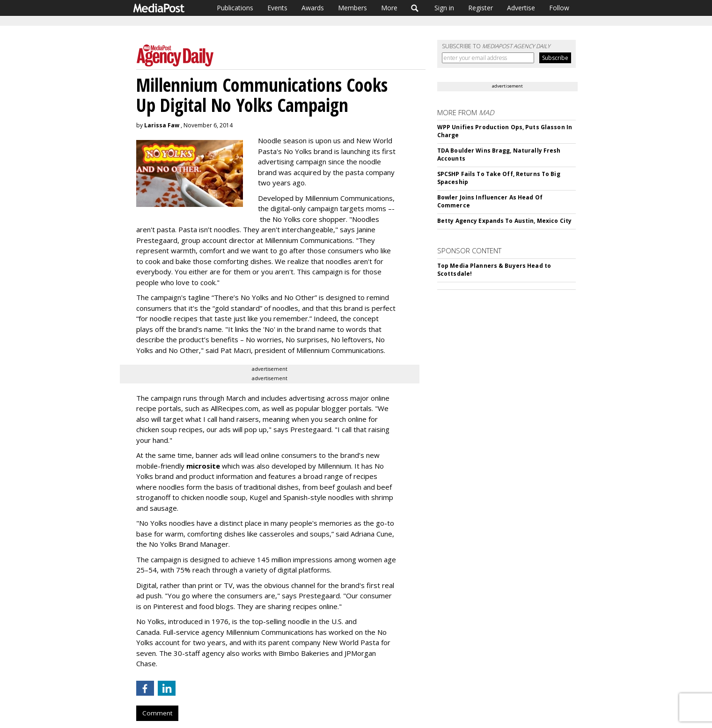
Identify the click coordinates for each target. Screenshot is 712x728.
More (389, 8)
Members (352, 8)
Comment (157, 713)
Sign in (444, 8)
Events (277, 8)
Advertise (521, 8)
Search (415, 8)
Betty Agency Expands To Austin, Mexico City (504, 221)
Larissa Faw (162, 125)
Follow (559, 8)
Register (481, 8)
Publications (235, 8)
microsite (203, 466)
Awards (313, 8)
